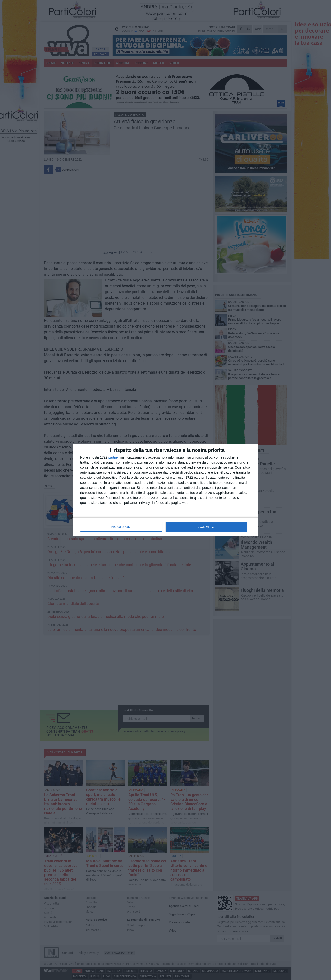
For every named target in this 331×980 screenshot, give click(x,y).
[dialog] (165, 490)
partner (114, 457)
